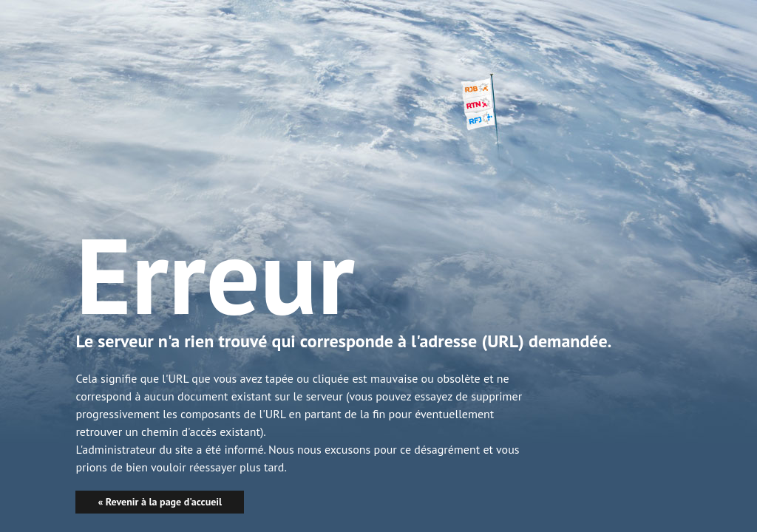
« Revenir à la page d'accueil (160, 502)
